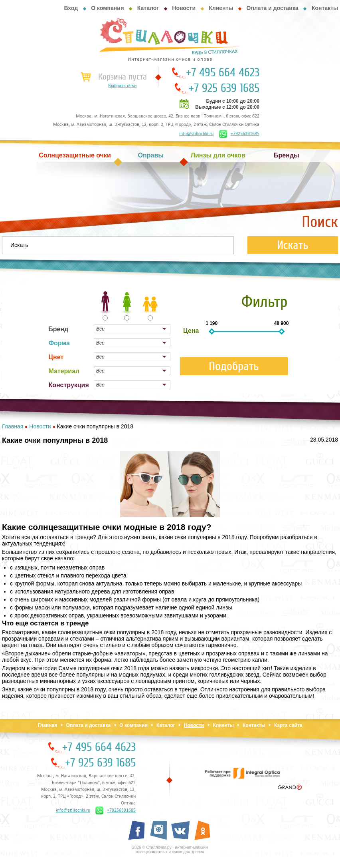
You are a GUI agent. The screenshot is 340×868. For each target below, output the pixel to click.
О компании (107, 8)
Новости (184, 8)
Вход (71, 8)
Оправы (151, 155)
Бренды (287, 155)
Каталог (148, 8)
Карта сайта (288, 725)
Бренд (58, 329)
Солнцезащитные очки (75, 155)
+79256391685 (239, 134)
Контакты (325, 8)
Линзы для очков (218, 155)
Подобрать (234, 366)
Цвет (56, 357)
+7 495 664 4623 (223, 73)
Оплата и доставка (273, 8)
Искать (293, 245)
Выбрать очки (122, 86)
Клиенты (221, 8)
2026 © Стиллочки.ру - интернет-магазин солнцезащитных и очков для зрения (170, 850)
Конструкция (68, 385)
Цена (191, 331)
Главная (47, 725)
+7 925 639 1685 (224, 88)
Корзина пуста (123, 77)
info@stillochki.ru (196, 134)
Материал (64, 371)
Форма (59, 343)
